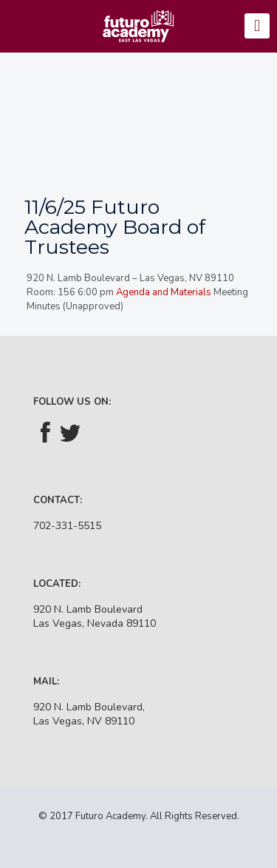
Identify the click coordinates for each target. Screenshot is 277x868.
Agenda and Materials (163, 292)
